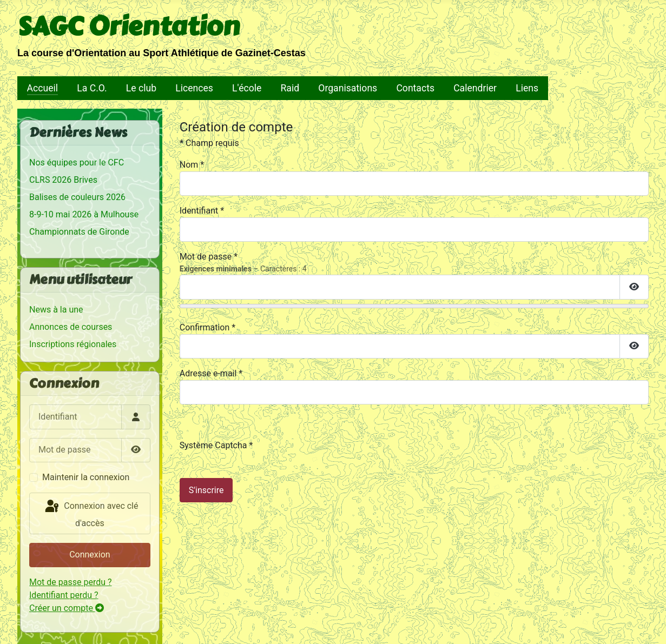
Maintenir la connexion (86, 477)
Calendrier (475, 88)
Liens (527, 88)
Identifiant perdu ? (64, 595)
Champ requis (209, 143)
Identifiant (202, 211)
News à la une (56, 310)
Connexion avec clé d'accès (91, 513)
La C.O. (92, 88)
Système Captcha (216, 445)
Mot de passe (209, 257)
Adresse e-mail (211, 373)
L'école (247, 88)
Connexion (90, 555)
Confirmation (207, 327)
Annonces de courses (71, 327)
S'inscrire (206, 490)
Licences (194, 88)
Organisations (348, 88)
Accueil (42, 88)
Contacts (415, 88)
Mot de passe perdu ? (71, 582)
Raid (290, 88)
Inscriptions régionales (73, 344)
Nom (192, 165)
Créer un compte (67, 608)
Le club (141, 88)
